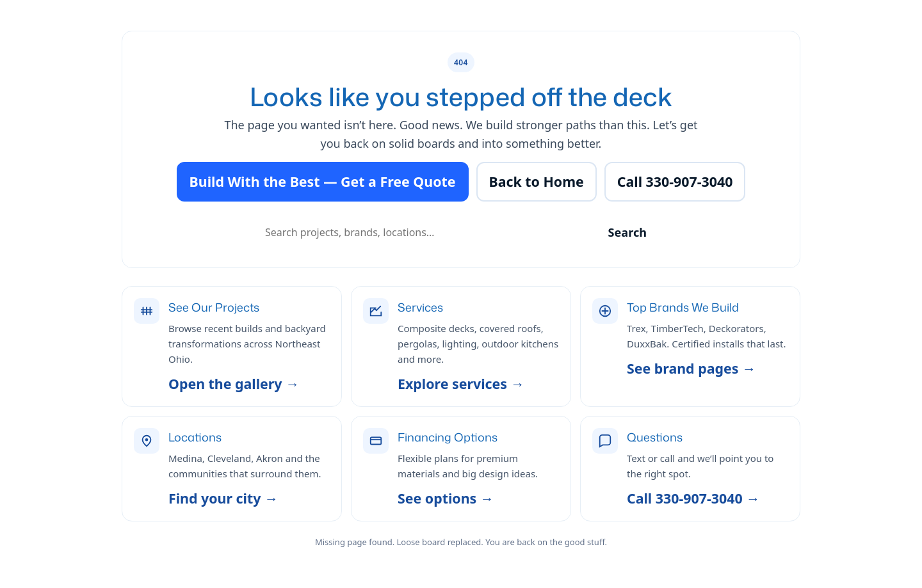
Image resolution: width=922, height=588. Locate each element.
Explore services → (461, 384)
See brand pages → (691, 368)
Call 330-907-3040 (675, 181)
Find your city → (223, 498)
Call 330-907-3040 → (693, 498)
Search (627, 232)
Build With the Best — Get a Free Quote (323, 181)
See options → (446, 498)
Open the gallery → (234, 384)
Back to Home (537, 181)
